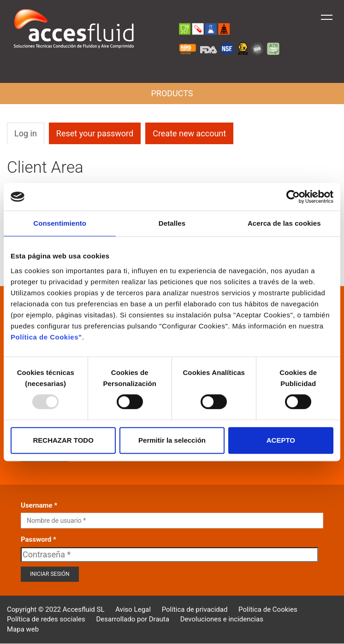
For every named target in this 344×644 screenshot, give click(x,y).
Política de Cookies (268, 609)
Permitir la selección (172, 440)
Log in (26, 133)
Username (37, 505)
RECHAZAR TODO (63, 440)
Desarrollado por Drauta (133, 619)
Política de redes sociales (46, 619)
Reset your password (95, 133)
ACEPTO (281, 440)
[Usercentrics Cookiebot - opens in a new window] (293, 197)
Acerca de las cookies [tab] (284, 223)
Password (36, 539)
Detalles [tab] (172, 223)
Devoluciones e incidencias (222, 619)
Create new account (189, 133)
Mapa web (23, 629)
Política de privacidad (195, 609)
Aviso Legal (133, 609)
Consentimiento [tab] (60, 223)
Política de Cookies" (46, 337)
